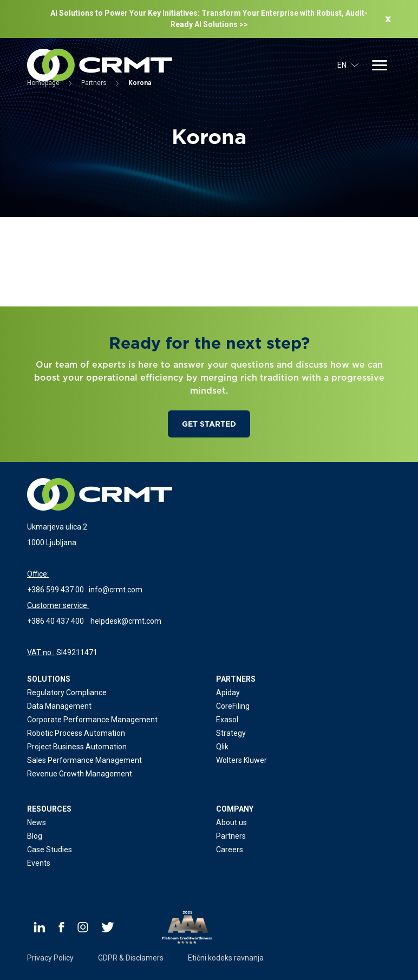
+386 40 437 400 (55, 621)
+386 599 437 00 (55, 590)
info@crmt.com (116, 590)
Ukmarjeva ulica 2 (57, 527)
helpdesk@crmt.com (126, 621)
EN (348, 65)
